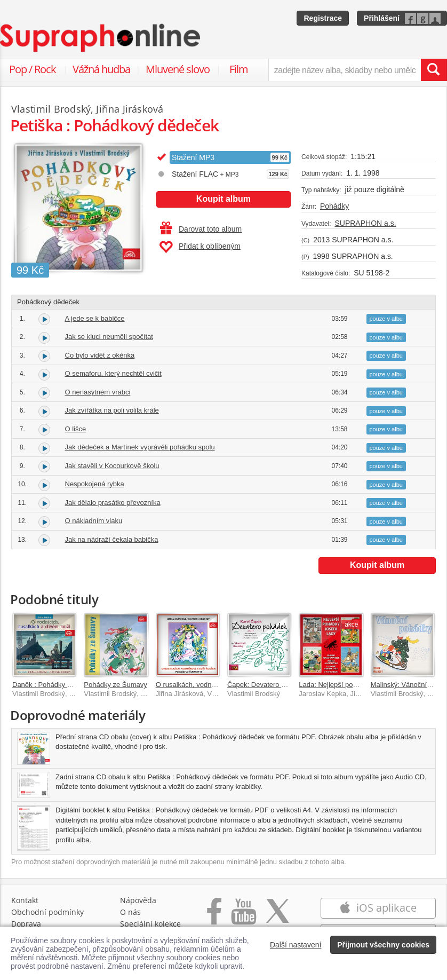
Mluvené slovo (178, 69)
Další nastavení (296, 945)
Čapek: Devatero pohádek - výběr (279, 685)
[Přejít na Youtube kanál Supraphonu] (243, 917)
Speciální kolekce (150, 924)
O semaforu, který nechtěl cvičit (113, 373)
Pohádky (334, 206)
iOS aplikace (378, 908)
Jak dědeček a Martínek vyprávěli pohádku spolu (140, 447)
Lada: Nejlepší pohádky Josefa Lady (355, 685)
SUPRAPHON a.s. (365, 223)
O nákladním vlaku (94, 521)
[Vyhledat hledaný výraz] (434, 70)
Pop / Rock (33, 69)
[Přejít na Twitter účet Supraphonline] (277, 917)
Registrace (323, 18)
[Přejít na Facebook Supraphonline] (214, 917)
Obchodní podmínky (47, 912)
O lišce (76, 429)
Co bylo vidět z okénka (100, 355)
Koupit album (223, 199)
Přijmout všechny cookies (383, 945)
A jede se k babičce (95, 318)
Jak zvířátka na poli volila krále (112, 410)
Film (239, 69)
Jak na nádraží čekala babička (112, 539)
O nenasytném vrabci (98, 392)
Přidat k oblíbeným (200, 247)
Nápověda (138, 900)
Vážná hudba (101, 69)
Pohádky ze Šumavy (115, 685)
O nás (130, 912)
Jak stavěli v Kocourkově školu (112, 466)
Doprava (26, 924)
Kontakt (25, 900)
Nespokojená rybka (95, 484)
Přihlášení (382, 18)
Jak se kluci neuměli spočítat (109, 337)
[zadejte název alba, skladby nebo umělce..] (345, 70)
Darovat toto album (201, 229)
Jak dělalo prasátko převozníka (113, 503)
